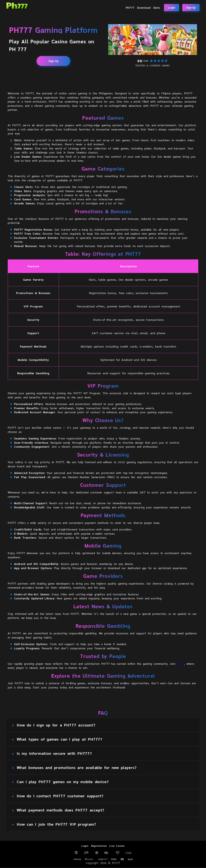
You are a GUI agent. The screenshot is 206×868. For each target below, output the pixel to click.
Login (172, 7)
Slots (157, 7)
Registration (99, 846)
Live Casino (118, 846)
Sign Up (191, 7)
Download (144, 7)
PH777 (130, 7)
